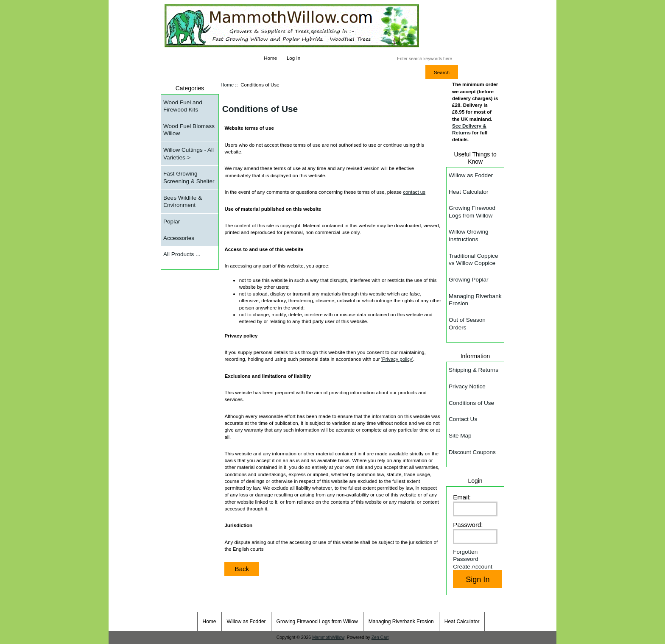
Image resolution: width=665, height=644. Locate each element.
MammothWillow (328, 637)
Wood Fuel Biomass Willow (189, 130)
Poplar (172, 222)
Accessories (179, 238)
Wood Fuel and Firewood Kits (183, 106)
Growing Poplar (468, 280)
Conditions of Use (471, 403)
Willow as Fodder (471, 175)
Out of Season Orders (467, 324)
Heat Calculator (468, 192)
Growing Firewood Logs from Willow (472, 212)
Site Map (460, 436)
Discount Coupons (472, 452)
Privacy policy (397, 359)
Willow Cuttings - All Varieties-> (189, 154)
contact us (414, 192)
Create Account (473, 567)
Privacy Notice (467, 386)
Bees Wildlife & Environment (183, 202)
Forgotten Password (466, 556)
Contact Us (463, 419)
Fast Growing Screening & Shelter (189, 177)
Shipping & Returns (474, 370)
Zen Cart (380, 637)
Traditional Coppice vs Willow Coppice (473, 260)
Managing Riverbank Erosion (475, 300)
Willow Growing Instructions (468, 236)
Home (270, 58)
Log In (293, 58)
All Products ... (182, 254)
